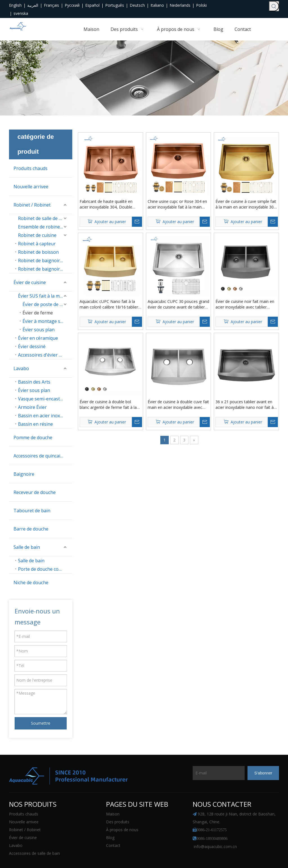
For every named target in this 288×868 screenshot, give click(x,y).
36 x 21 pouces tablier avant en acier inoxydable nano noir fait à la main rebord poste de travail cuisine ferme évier (245, 399)
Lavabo (21, 368)
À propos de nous (122, 814)
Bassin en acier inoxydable (45, 416)
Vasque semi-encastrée (42, 399)
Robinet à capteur (37, 244)
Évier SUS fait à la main (42, 296)
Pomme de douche (33, 438)
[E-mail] (215, 757)
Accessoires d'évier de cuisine (45, 355)
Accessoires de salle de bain (34, 838)
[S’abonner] (263, 757)
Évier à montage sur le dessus (47, 321)
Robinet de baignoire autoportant (45, 269)
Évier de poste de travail (47, 304)
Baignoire (24, 474)
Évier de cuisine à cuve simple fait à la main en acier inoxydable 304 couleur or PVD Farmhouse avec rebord (246, 204)
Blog (110, 822)
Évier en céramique (38, 338)
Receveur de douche (35, 492)
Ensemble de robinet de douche (45, 227)
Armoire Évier (32, 407)
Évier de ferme (38, 313)
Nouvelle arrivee (31, 187)
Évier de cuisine (30, 282)
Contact (113, 830)
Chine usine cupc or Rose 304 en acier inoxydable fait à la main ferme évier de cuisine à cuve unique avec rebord (177, 204)
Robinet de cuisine (37, 235)
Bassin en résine (35, 424)
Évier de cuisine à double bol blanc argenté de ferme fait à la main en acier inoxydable (108, 399)
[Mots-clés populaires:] (274, 6)
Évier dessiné (32, 346)
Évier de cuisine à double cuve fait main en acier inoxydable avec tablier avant (178, 399)
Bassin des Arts (34, 382)
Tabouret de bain (32, 511)
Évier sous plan (39, 330)
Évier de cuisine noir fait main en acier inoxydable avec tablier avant (245, 302)
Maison (113, 798)
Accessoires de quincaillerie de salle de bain (43, 456)
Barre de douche (31, 529)
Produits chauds (31, 168)
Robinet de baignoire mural (45, 260)
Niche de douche (31, 583)
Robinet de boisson (38, 252)
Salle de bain (27, 547)
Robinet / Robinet (32, 205)
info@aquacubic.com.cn (215, 831)
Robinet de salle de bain (43, 218)
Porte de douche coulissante (45, 569)
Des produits (118, 806)
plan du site (192, 856)
